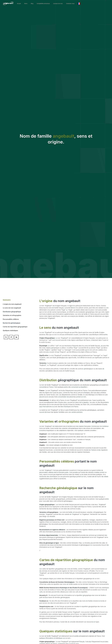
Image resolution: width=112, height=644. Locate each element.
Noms (35, 4)
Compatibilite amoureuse (55, 4)
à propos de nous (72, 4)
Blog (42, 4)
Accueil (27, 4)
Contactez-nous (86, 4)
